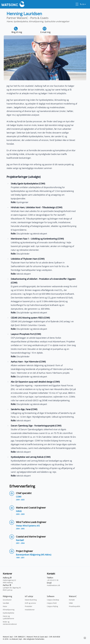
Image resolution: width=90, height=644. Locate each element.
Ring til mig (17, 32)
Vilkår (71, 603)
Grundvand (7, 600)
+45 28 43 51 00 (53, 580)
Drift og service (30, 603)
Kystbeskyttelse (8, 613)
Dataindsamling (31, 600)
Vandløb (6, 603)
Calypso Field (52, 603)
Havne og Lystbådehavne (8, 617)
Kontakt (72, 600)
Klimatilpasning (9, 610)
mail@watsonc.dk (53, 585)
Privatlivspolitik (74, 606)
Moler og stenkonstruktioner (10, 623)
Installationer (30, 610)
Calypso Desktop (53, 600)
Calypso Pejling (52, 606)
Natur (5, 606)
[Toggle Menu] (77, 4)
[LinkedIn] (85, 638)
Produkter (28, 606)
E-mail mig (45, 32)
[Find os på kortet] (11, 578)
